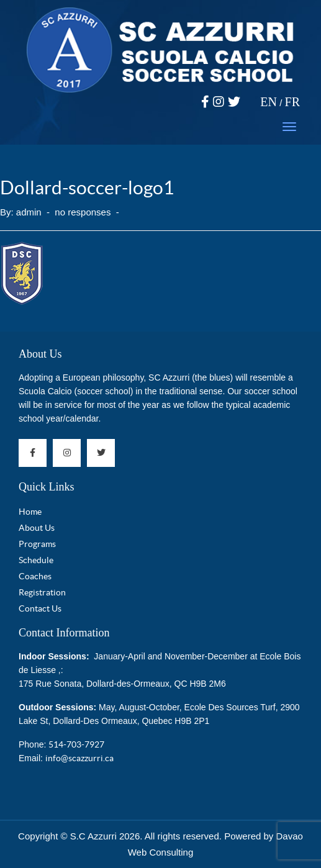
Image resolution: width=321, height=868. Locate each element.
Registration (42, 592)
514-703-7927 (76, 744)
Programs (37, 544)
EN (269, 102)
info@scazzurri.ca (79, 758)
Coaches (35, 576)
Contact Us (40, 608)
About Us (40, 354)
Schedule (36, 560)
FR (292, 102)
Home (30, 512)
